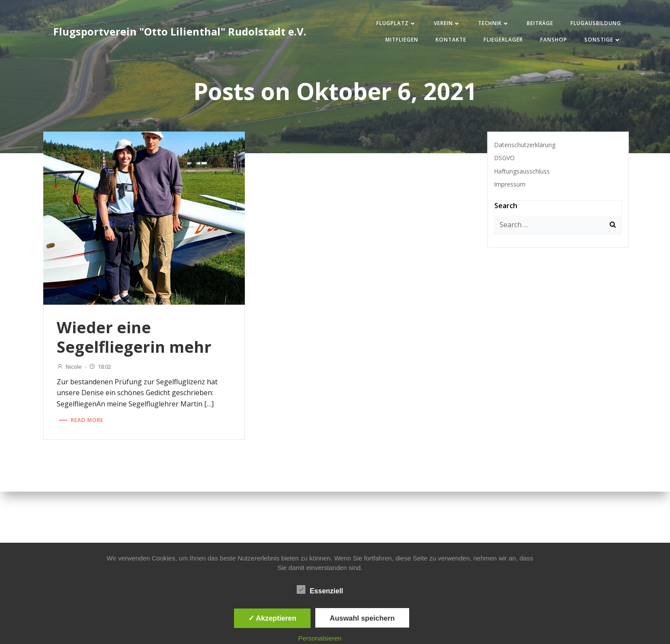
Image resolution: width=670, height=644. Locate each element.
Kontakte (451, 40)
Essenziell (320, 589)
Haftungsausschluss (522, 171)
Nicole (69, 367)
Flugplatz (396, 23)
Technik (494, 23)
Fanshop (554, 40)
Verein (447, 23)
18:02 (100, 367)
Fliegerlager (503, 40)
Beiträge (540, 23)
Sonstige (603, 40)
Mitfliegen (402, 40)
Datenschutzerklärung (525, 145)
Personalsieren (320, 638)
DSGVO (504, 158)
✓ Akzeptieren (272, 618)
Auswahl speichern (362, 618)
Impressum (510, 184)
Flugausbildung (596, 23)
